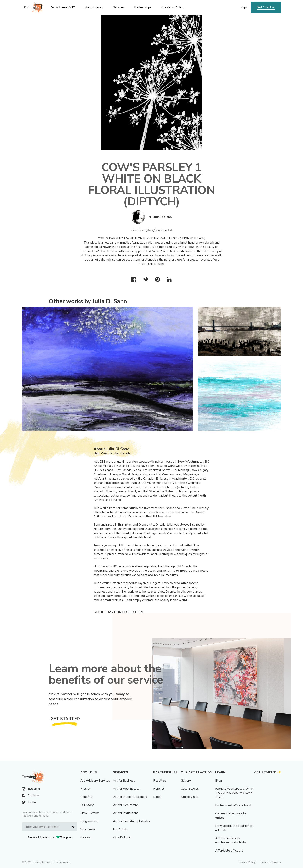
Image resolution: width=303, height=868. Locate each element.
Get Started (266, 7)
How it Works (90, 813)
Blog (219, 781)
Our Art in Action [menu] (173, 7)
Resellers (160, 781)
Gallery (186, 781)
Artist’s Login (122, 837)
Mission (86, 789)
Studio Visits (190, 797)
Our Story (87, 805)
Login (243, 7)
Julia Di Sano (163, 217)
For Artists (120, 829)
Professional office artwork (234, 805)
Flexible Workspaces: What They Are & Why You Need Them (234, 793)
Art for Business (124, 781)
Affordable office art (229, 851)
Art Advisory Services (95, 781)
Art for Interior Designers (130, 797)
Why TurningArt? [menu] (63, 7)
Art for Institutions (126, 813)
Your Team (88, 829)
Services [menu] (119, 7)
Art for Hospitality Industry (131, 821)
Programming (89, 821)
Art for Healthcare (126, 805)
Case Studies (190, 789)
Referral (159, 789)
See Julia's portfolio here (119, 612)
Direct (157, 797)
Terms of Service (271, 862)
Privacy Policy (247, 862)
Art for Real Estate (126, 789)
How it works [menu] (94, 7)
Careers (86, 837)
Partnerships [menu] (143, 7)
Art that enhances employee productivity (231, 840)
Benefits (86, 797)
